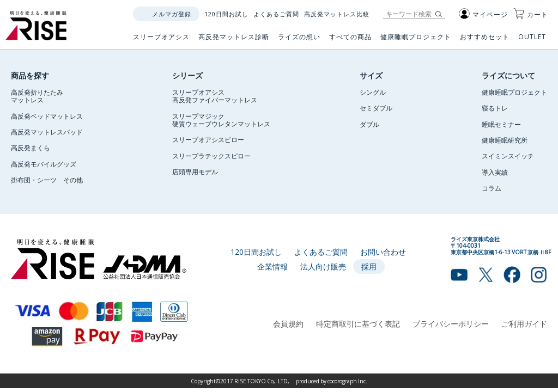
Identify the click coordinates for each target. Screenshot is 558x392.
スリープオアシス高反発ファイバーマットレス (215, 96)
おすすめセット (485, 41)
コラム (492, 188)
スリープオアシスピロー (208, 139)
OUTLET (533, 41)
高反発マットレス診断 (234, 41)
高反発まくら (31, 148)
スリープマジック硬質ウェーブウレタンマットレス (221, 120)
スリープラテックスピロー (211, 156)
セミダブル (376, 108)
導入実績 (495, 172)
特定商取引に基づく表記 (358, 323)
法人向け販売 (323, 266)
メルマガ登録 (172, 14)
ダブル (369, 124)
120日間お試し (226, 14)
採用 (369, 266)
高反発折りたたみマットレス (37, 96)
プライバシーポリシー (451, 323)
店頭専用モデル (195, 171)
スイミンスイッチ (508, 156)
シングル (373, 92)
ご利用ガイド (524, 323)
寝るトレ (495, 108)
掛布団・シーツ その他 (47, 180)
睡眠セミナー (501, 124)
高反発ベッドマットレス (47, 116)
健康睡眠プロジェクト (416, 41)
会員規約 (288, 323)
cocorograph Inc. (347, 381)
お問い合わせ (383, 252)
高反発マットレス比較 (337, 14)
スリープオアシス (161, 41)
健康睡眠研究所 (505, 140)
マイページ (483, 14)
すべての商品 (350, 41)
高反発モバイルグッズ (44, 164)
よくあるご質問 (276, 14)
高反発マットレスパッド (47, 132)
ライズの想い (299, 41)
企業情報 (272, 266)
